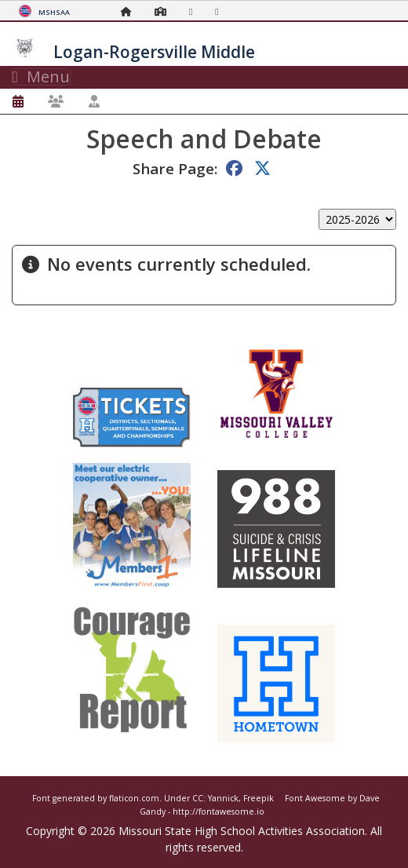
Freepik (259, 798)
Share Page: (175, 168)
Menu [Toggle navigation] (41, 77)
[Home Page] (130, 11)
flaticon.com (134, 798)
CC (198, 798)
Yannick (223, 798)
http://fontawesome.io (219, 811)
